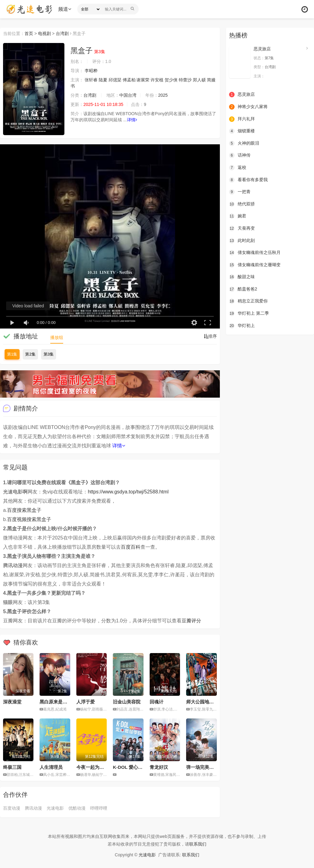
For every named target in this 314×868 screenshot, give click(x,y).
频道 (65, 9)
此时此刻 (242, 241)
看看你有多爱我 (248, 180)
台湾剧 (62, 33)
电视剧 (44, 33)
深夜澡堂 (12, 702)
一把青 (240, 192)
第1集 (12, 354)
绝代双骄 (242, 204)
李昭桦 (91, 71)
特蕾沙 (185, 80)
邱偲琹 (115, 80)
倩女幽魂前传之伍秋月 (255, 253)
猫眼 (8, 602)
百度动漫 (12, 808)
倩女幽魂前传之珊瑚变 (255, 265)
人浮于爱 (86, 702)
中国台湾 (128, 95)
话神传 (240, 155)
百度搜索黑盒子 (24, 510)
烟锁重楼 (242, 131)
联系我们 (198, 844)
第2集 (30, 354)
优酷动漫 (77, 808)
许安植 (157, 80)
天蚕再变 (242, 228)
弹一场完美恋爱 (202, 767)
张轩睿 (91, 80)
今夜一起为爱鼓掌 (95, 767)
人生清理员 (51, 767)
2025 (163, 95)
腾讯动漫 (13, 565)
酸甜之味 (242, 277)
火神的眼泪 (244, 143)
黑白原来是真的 (56, 702)
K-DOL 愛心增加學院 (134, 767)
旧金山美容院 (127, 702)
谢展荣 (143, 80)
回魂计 (157, 702)
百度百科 (131, 547)
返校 (238, 168)
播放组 (57, 337)
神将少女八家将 (248, 107)
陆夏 (103, 80)
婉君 (238, 216)
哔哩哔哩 (99, 808)
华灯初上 (242, 326)
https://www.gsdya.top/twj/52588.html (128, 492)
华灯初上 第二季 (249, 313)
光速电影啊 (15, 492)
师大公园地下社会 (205, 702)
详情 (132, 120)
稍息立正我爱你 (248, 301)
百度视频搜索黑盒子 (29, 519)
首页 (29, 33)
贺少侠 (171, 80)
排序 (210, 336)
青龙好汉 (159, 767)
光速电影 (55, 808)
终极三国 (12, 767)
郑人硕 (199, 80)
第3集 (49, 354)
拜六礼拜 (242, 119)
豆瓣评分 (191, 621)
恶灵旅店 (262, 49)
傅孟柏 (129, 80)
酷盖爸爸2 (243, 289)
